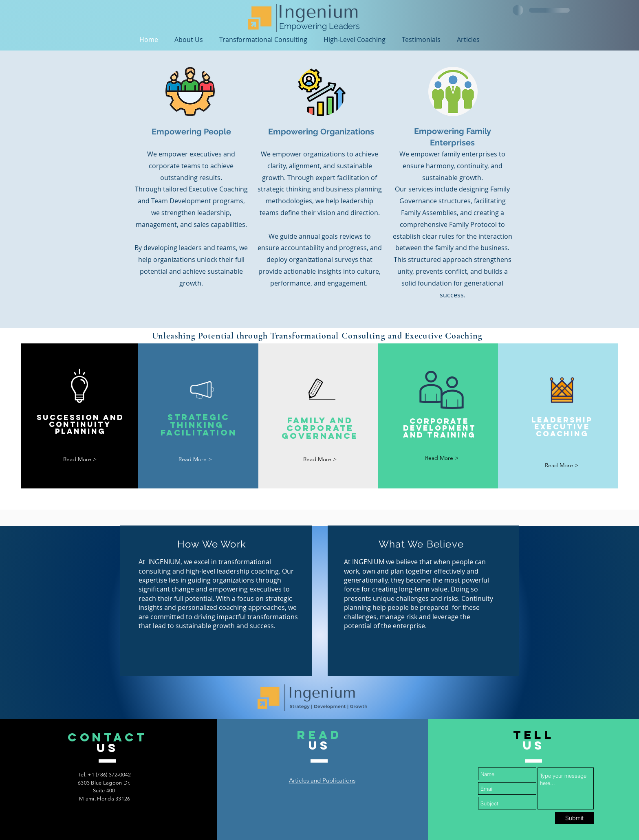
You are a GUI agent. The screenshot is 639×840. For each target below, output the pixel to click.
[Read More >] (80, 459)
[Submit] (574, 818)
